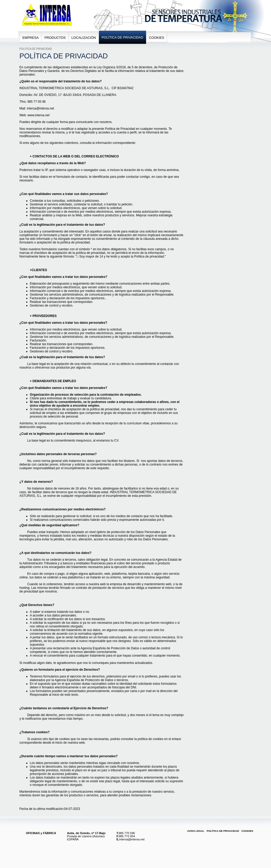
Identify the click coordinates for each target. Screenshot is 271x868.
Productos (55, 38)
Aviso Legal (196, 831)
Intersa (25, 2)
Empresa (31, 38)
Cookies (156, 38)
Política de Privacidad (122, 37)
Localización (84, 38)
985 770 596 (127, 833)
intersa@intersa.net (40, 108)
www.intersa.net (39, 115)
